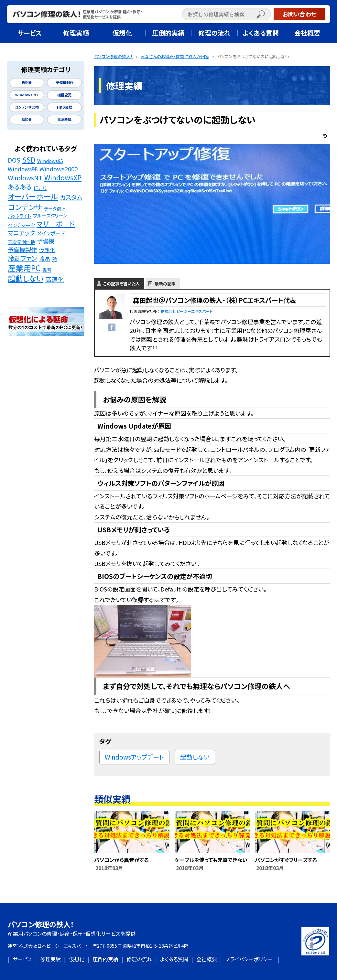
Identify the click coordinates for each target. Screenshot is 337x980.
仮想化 (27, 83)
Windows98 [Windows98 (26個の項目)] (23, 169)
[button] (267, 15)
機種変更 (64, 95)
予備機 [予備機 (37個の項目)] (46, 241)
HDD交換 (65, 107)
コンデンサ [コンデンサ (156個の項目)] (25, 207)
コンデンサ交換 (27, 107)
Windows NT (27, 95)
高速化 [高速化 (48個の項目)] (54, 279)
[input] (227, 14)
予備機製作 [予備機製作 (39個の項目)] (22, 250)
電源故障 (64, 119)
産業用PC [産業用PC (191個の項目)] (24, 268)
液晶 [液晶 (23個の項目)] (45, 259)
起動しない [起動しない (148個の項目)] (26, 279)
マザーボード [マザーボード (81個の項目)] (56, 224)
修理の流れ (139, 959)
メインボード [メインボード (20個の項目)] (51, 233)
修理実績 (50, 959)
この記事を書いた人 (121, 284)
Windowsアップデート (134, 757)
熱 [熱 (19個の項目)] (55, 259)
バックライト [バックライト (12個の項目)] (19, 216)
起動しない (195, 757)
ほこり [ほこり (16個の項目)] (40, 188)
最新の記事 (165, 284)
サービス (22, 959)
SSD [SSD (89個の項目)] (29, 160)
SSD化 (27, 119)
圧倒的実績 (105, 959)
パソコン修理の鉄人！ (41, 924)
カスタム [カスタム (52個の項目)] (71, 197)
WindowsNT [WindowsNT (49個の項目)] (25, 178)
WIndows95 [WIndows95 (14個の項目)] (50, 161)
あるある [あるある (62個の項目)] (20, 187)
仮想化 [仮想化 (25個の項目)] (47, 250)
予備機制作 (65, 83)
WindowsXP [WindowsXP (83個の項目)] (63, 178)
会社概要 (207, 959)
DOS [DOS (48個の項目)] (14, 160)
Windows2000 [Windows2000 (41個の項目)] (59, 169)
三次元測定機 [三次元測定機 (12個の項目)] (21, 242)
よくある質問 (174, 959)
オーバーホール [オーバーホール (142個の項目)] (33, 197)
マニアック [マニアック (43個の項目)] (22, 233)
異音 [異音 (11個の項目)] (47, 270)
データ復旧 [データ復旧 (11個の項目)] (55, 208)
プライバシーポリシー (249, 959)
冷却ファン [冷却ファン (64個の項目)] (22, 258)
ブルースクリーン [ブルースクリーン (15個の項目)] (50, 215)
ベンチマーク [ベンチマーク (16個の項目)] (21, 225)
